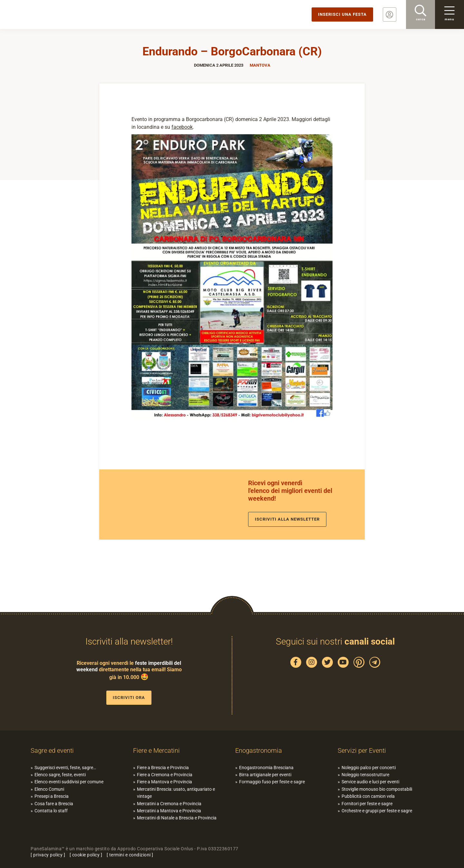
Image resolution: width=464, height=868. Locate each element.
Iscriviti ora (129, 698)
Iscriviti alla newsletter (287, 519)
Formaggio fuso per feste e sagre (272, 782)
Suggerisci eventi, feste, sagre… (65, 768)
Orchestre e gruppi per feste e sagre (377, 811)
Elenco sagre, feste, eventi (60, 775)
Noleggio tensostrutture (365, 775)
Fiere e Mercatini (156, 750)
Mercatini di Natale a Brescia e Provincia (177, 818)
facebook (182, 127)
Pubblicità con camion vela (368, 796)
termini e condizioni (130, 855)
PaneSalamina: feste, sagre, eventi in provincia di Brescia (50, 14)
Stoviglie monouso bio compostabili (377, 789)
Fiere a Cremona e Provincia (165, 775)
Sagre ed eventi (52, 750)
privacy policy (48, 855)
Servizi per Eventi (362, 750)
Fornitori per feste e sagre (367, 804)
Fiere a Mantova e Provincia (164, 782)
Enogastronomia (259, 750)
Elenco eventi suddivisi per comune (69, 782)
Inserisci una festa (342, 14)
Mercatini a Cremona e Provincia (169, 804)
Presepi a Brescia (52, 796)
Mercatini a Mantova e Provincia (169, 811)
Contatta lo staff (51, 811)
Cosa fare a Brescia (54, 804)
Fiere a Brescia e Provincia (163, 768)
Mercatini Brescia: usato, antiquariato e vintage (176, 793)
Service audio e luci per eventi (370, 782)
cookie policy (86, 855)
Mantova (260, 65)
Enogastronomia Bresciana (266, 768)
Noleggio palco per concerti (369, 768)
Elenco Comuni (49, 789)
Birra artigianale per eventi (265, 775)
